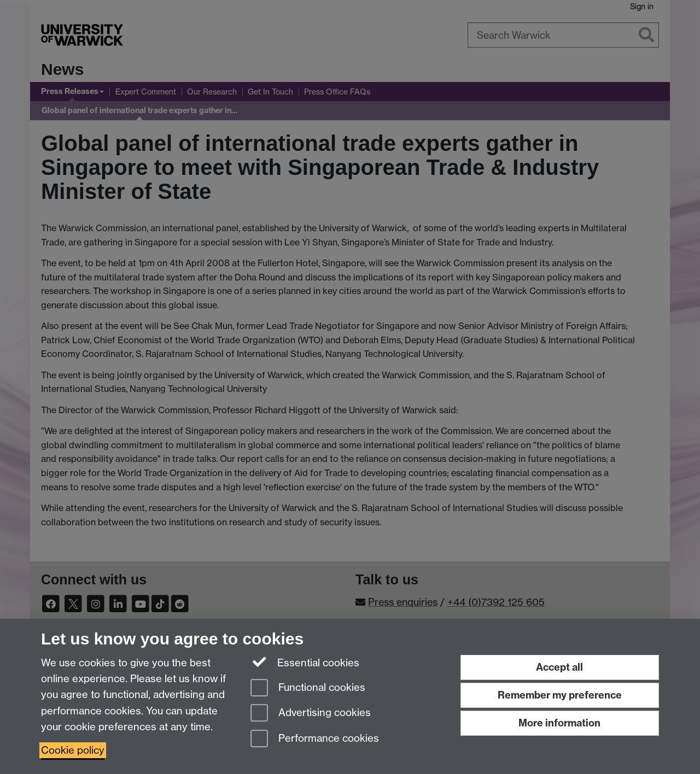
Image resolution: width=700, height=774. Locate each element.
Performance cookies (315, 739)
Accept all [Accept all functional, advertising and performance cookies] (559, 667)
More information (559, 723)
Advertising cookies (311, 714)
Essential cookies (305, 662)
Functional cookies (308, 688)
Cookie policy (73, 750)
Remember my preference (560, 695)
